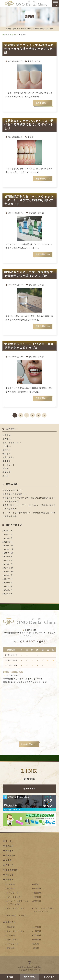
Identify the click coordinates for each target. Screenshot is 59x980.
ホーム (8, 841)
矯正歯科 (7, 461)
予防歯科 (33, 213)
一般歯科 (7, 446)
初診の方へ (10, 855)
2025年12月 (8, 546)
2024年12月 (8, 568)
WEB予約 (30, 977)
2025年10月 (8, 553)
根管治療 (37, 889)
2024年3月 (8, 594)
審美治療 (7, 472)
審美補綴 (37, 893)
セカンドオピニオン (12, 443)
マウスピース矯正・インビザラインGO (18, 903)
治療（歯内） (9, 457)
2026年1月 (8, 542)
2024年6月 (8, 583)
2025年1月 (8, 564)
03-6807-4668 (29, 641)
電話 (10, 977)
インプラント (9, 465)
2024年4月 (8, 590)
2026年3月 (8, 534)
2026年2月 (8, 538)
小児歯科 (7, 439)
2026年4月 (8, 531)
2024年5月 (8, 586)
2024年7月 (8, 579)
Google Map (27, 744)
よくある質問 (11, 870)
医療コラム (10, 922)
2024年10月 (8, 572)
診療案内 (9, 880)
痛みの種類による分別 (17, 915)
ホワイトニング (14, 897)
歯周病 (31, 61)
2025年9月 (8, 557)
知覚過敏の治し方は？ (13, 490)
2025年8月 (8, 560)
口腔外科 (7, 450)
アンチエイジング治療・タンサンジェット (44, 910)
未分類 (37, 61)
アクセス (49, 977)
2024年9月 (8, 575)
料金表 (8, 860)
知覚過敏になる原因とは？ (15, 494)
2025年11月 (8, 549)
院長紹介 (9, 846)
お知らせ (9, 875)
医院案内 (9, 851)
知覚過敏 (7, 435)
